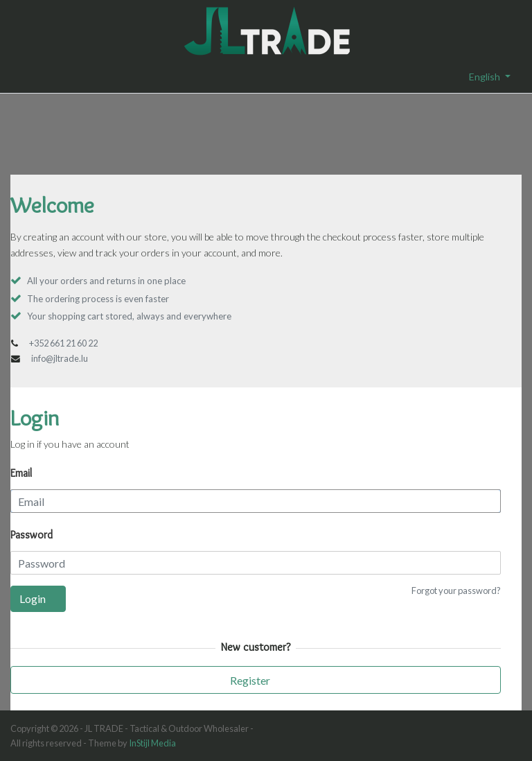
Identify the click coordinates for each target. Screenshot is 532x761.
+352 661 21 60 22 (63, 343)
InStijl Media (152, 743)
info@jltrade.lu (60, 358)
